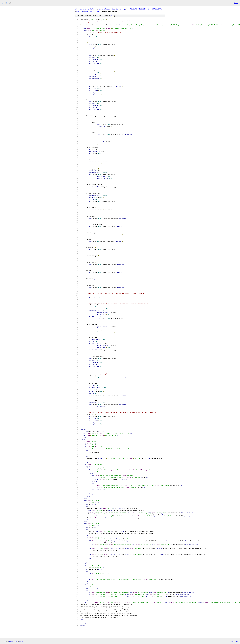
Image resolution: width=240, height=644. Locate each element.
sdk (78, 11)
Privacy (16, 641)
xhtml (97, 11)
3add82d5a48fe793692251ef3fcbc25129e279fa (144, 9)
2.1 (82, 11)
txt (232, 641)
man (91, 11)
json (237, 641)
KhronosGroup (104, 9)
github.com (92, 9)
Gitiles (11, 641)
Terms (21, 641)
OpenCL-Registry (118, 9)
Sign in (236, 3)
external (83, 9)
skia (77, 9)
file (113, 16)
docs (86, 11)
